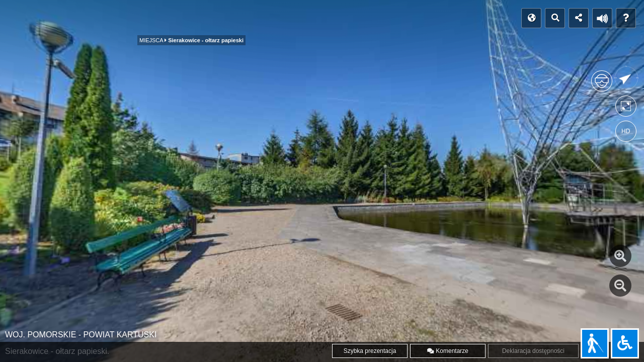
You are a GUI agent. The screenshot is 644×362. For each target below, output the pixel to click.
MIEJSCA (163, 21)
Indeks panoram (99, 18)
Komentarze (448, 351)
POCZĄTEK (33, 18)
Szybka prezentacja (370, 351)
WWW (275, 18)
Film (220, 18)
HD (626, 131)
